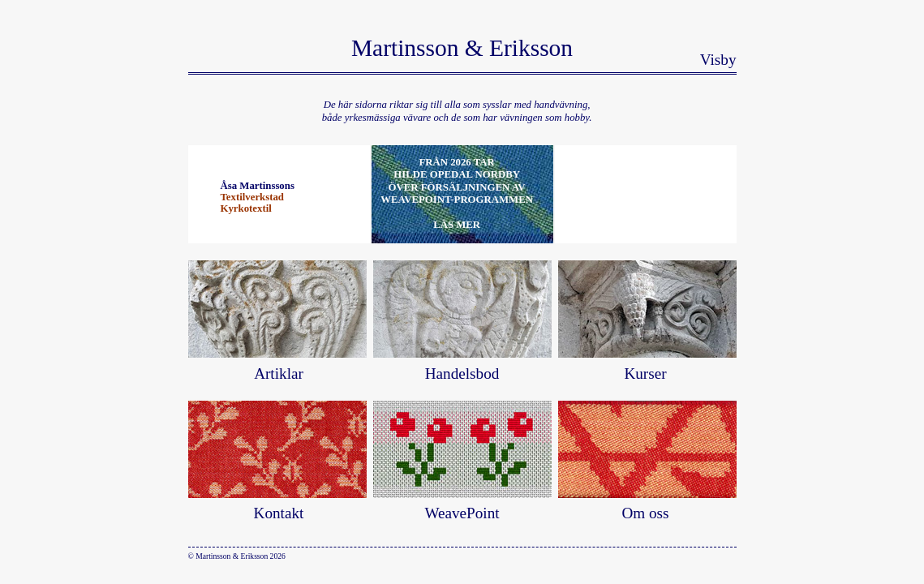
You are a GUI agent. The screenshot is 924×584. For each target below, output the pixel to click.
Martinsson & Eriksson (462, 48)
